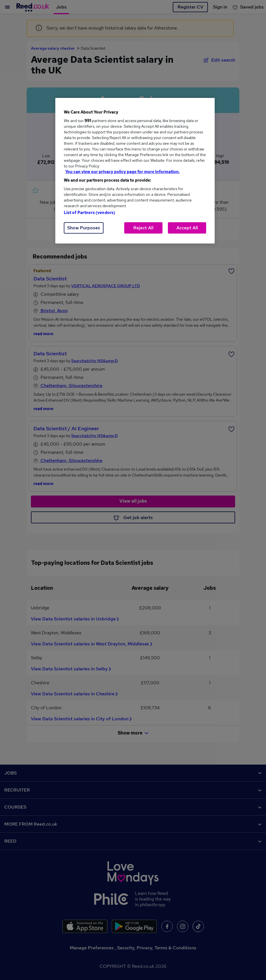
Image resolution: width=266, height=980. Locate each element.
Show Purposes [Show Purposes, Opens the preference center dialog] (84, 228)
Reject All (143, 228)
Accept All (187, 228)
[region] (135, 171)
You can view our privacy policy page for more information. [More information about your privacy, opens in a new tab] (123, 172)
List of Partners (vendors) (90, 213)
